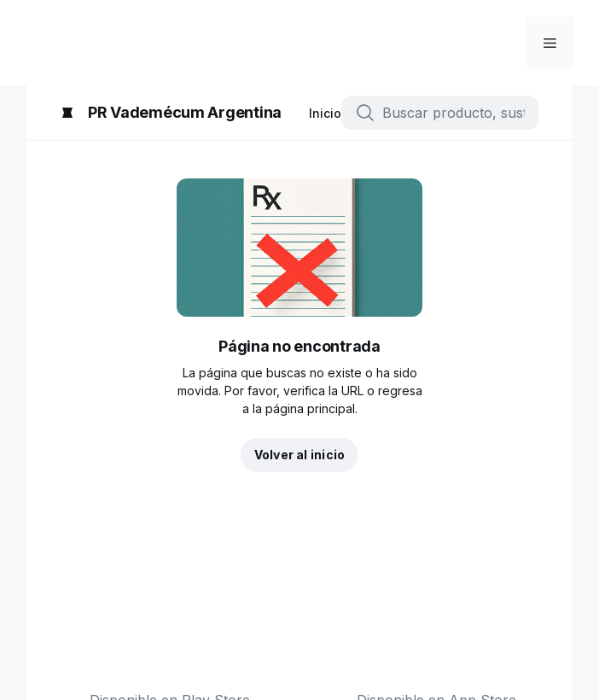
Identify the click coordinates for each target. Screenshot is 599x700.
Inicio (325, 113)
